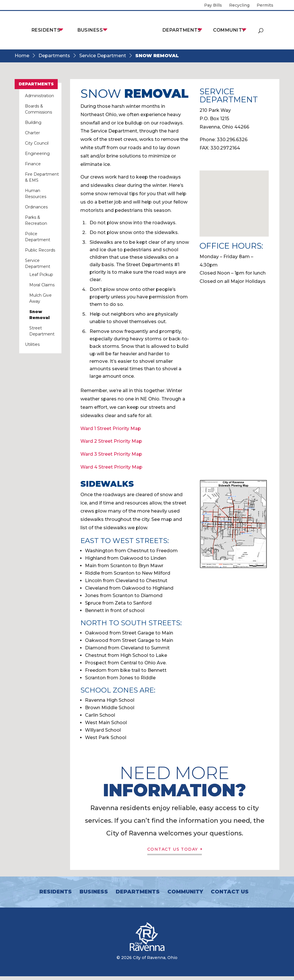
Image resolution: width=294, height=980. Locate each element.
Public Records (40, 250)
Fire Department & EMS (42, 177)
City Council (37, 143)
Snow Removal (39, 315)
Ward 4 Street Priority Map (111, 467)
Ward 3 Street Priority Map (111, 454)
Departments (182, 30)
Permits (265, 5)
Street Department (42, 331)
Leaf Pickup (41, 275)
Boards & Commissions (38, 109)
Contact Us (230, 895)
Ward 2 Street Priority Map (111, 441)
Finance (33, 164)
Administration (39, 96)
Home (22, 56)
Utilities (32, 344)
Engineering (37, 154)
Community (229, 30)
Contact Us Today (172, 851)
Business (90, 30)
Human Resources (36, 194)
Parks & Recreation (36, 220)
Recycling (239, 5)
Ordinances (36, 207)
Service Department (103, 56)
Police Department (38, 237)
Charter (32, 133)
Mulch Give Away (40, 298)
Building (33, 122)
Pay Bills (213, 5)
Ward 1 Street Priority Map (111, 428)
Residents (46, 30)
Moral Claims (42, 285)
